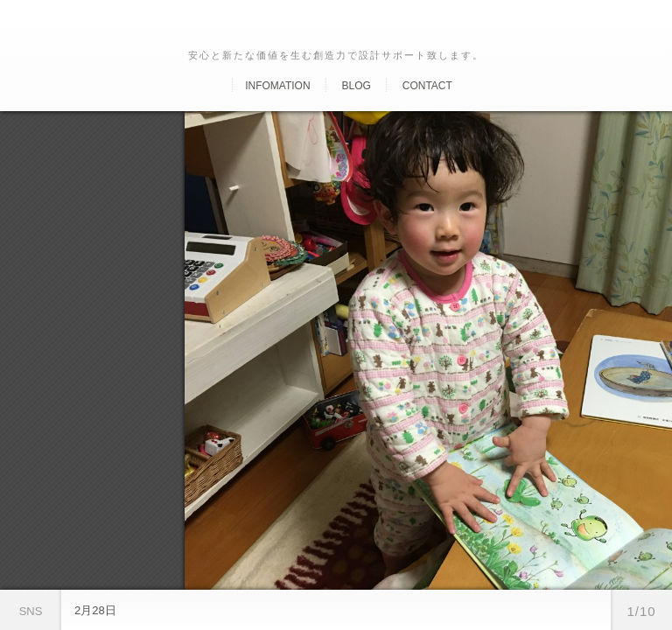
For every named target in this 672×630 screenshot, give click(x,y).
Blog (356, 86)
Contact (427, 86)
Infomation (277, 86)
